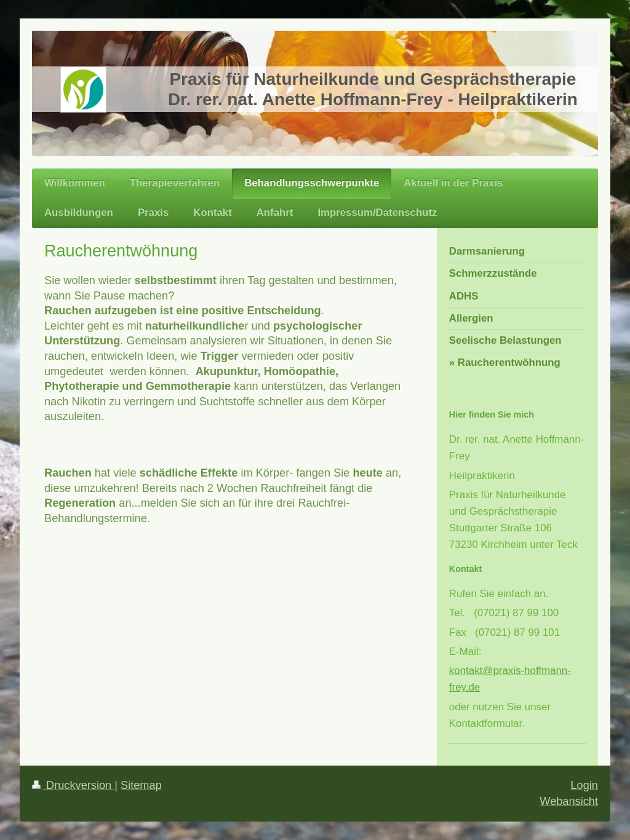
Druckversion (73, 785)
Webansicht (569, 801)
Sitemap (141, 785)
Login (584, 785)
